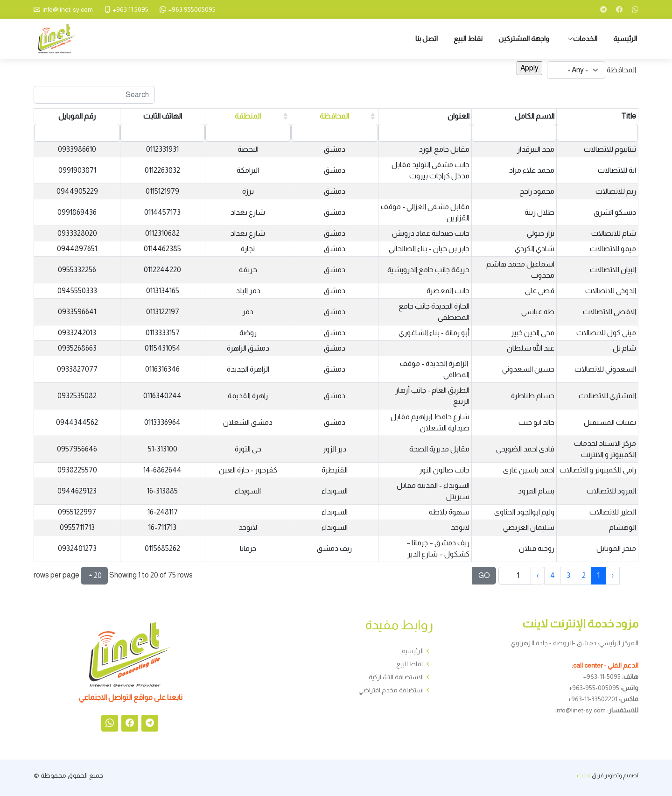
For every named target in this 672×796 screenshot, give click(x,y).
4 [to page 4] (553, 575)
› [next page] (538, 575)
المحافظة (621, 70)
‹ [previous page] (613, 575)
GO (484, 575)
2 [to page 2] (584, 575)
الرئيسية (625, 39)
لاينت (584, 775)
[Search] (94, 95)
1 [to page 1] (598, 575)
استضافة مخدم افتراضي (391, 690)
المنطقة (248, 116)
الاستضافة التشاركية (396, 677)
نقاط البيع (468, 39)
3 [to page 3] (568, 575)
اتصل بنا (427, 39)
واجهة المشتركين (524, 39)
